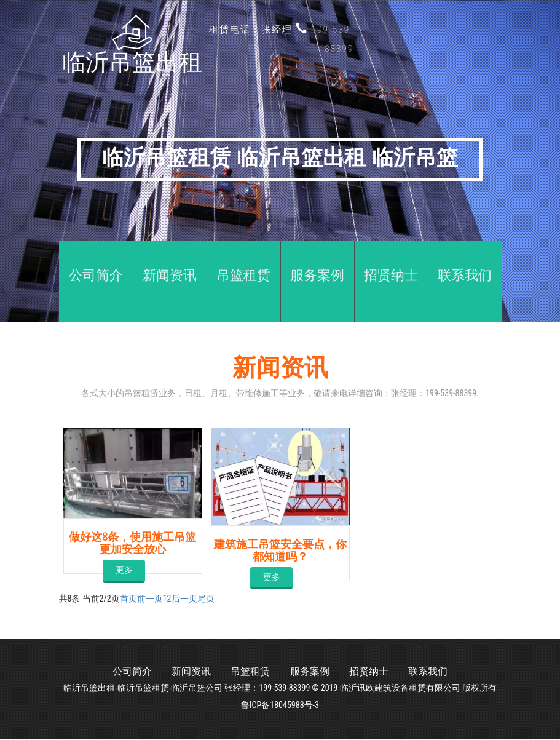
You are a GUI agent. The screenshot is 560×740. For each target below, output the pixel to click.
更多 (122, 569)
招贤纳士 (377, 672)
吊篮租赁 (248, 672)
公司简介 (119, 672)
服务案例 (312, 672)
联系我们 (441, 672)
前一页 (150, 599)
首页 (128, 599)
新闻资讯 (183, 672)
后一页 (184, 599)
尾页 (206, 599)
